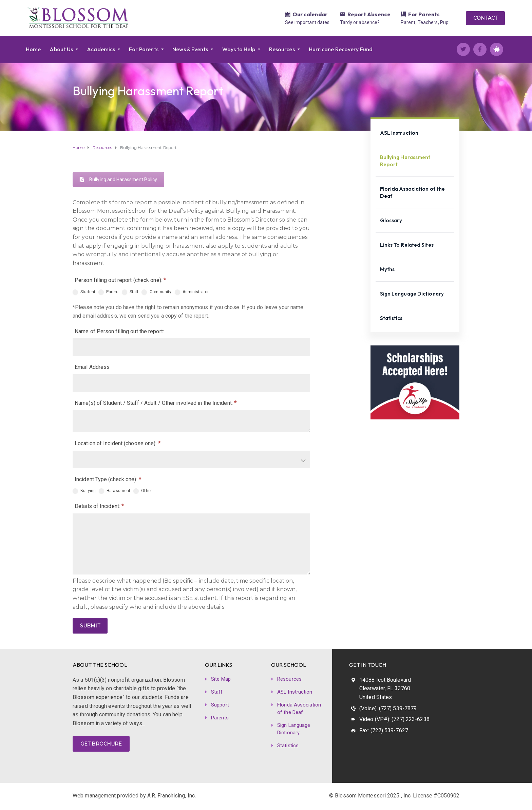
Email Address (92, 367)
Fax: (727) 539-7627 (384, 730)
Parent (109, 292)
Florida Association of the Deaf (413, 192)
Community (156, 292)
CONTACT (485, 18)
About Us (61, 49)
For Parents (424, 14)
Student (84, 292)
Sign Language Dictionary (412, 294)
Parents (220, 718)
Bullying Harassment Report (405, 161)
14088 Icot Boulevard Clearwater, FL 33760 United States (385, 689)
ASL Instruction (399, 133)
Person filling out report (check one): (120, 280)
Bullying (84, 491)
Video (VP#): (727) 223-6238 (394, 719)
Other (143, 491)
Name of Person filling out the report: (119, 331)
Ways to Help (239, 49)
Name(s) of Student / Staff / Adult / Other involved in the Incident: (156, 403)
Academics (101, 49)
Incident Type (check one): (108, 479)
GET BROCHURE (101, 744)
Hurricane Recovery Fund (341, 49)
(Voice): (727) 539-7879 (388, 708)
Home (33, 49)
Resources (282, 49)
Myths (387, 269)
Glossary (391, 220)
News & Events (190, 49)
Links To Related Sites (407, 245)
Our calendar (310, 14)
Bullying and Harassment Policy (118, 180)
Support (220, 705)
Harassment (115, 491)
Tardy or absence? (360, 22)
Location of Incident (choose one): (118, 443)
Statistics (391, 318)
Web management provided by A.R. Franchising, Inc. (134, 796)
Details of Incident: (99, 506)
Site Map (221, 679)
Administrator (192, 292)
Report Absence (369, 14)
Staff (130, 292)
